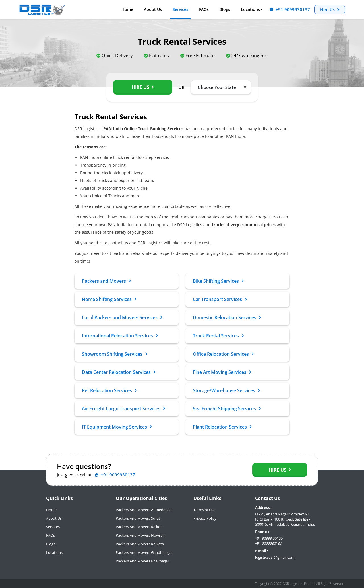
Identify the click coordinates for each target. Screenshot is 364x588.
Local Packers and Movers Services (122, 317)
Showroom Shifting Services (114, 354)
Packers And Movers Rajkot (139, 527)
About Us (153, 9)
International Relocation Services (120, 336)
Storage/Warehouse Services (226, 390)
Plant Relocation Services (222, 427)
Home (127, 9)
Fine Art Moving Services (222, 372)
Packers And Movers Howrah (140, 535)
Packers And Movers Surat (138, 518)
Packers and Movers (106, 281)
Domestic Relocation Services (227, 317)
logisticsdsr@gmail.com (275, 557)
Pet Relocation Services (109, 390)
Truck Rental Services (218, 336)
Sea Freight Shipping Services (227, 409)
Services (180, 9)
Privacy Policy (205, 518)
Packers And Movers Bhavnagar (142, 561)
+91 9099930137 (268, 543)
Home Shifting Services (109, 299)
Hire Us (330, 10)
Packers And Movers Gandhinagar (144, 552)
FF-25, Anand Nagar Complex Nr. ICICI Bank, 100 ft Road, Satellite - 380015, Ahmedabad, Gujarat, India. (285, 519)
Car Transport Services (220, 299)
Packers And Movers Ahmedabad (144, 510)
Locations (250, 9)
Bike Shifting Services (218, 281)
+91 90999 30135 (269, 538)
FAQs (204, 9)
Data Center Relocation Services (119, 372)
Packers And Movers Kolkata (140, 544)
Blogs (225, 9)
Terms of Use (204, 510)
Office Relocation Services (223, 354)
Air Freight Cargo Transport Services (123, 409)
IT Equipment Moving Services (117, 427)
